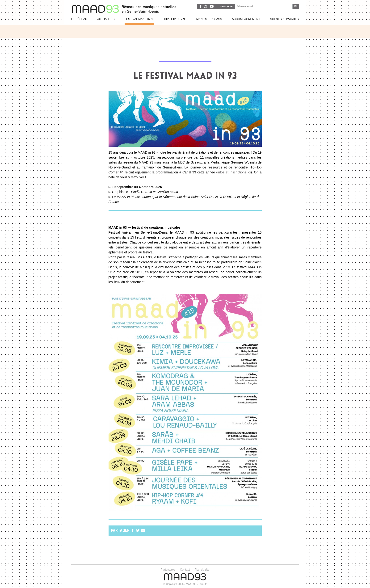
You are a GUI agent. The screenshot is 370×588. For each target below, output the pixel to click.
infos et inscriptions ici (234, 172)
